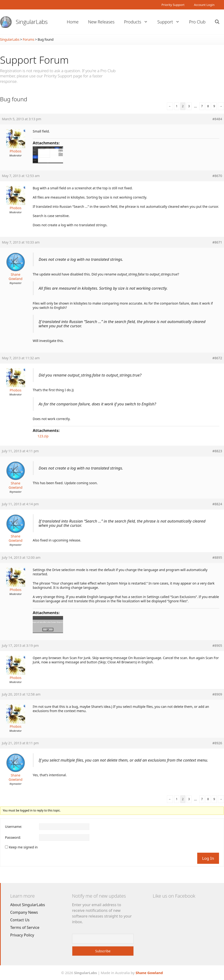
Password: (13, 838)
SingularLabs (32, 22)
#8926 (217, 743)
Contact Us (20, 920)
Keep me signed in (23, 847)
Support (171, 22)
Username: (14, 827)
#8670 (217, 176)
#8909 (217, 694)
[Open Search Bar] (217, 22)
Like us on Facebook (174, 896)
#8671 (217, 242)
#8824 (217, 504)
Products (138, 22)
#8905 (217, 646)
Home (73, 22)
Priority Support (173, 5)
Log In (208, 858)
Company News (24, 912)
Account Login (204, 5)
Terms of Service (25, 927)
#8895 (217, 558)
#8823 (217, 451)
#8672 (217, 358)
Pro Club (197, 22)
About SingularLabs (28, 905)
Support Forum (34, 60)
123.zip (43, 436)
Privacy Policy (22, 935)
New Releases (101, 22)
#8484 (217, 119)
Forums (28, 39)
